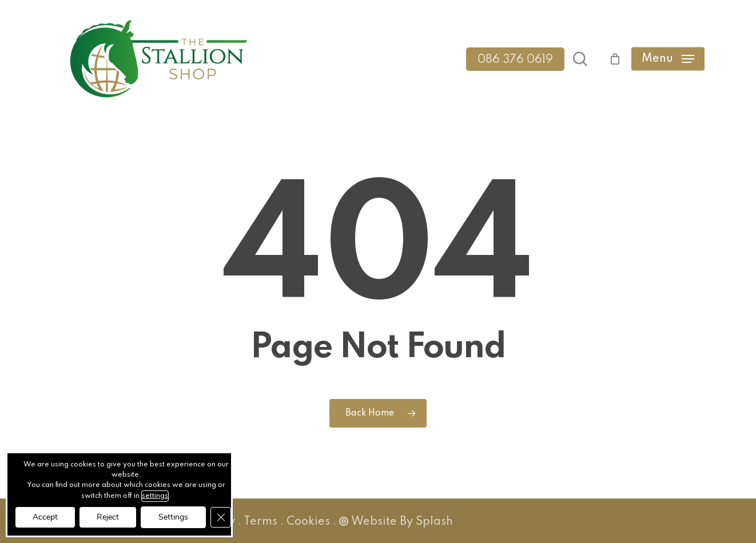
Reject (108, 517)
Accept (45, 517)
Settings (173, 517)
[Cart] (609, 59)
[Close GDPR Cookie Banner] (221, 517)
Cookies (308, 522)
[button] (668, 59)
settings (155, 496)
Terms (260, 522)
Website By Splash (396, 522)
